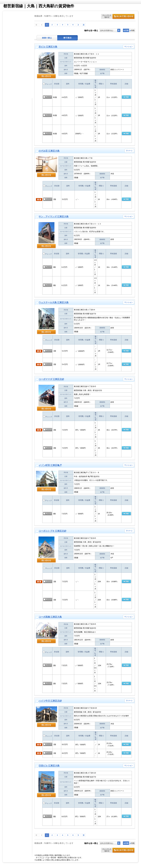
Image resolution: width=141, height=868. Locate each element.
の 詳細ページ (126, 97)
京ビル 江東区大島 (48, 47)
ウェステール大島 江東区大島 (54, 302)
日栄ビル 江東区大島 (49, 766)
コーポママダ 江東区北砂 (51, 379)
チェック (47, 84)
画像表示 (47, 38)
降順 (132, 30)
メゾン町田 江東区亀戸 (50, 465)
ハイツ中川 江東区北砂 (50, 701)
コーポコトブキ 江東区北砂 (52, 531)
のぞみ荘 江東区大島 (49, 151)
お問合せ (118, 17)
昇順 (126, 30)
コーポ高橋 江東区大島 (50, 617)
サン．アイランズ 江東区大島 (54, 217)
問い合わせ (46, 76)
